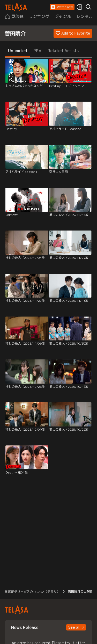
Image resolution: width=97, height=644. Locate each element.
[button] (62, 7)
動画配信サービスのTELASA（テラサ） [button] (32, 592)
